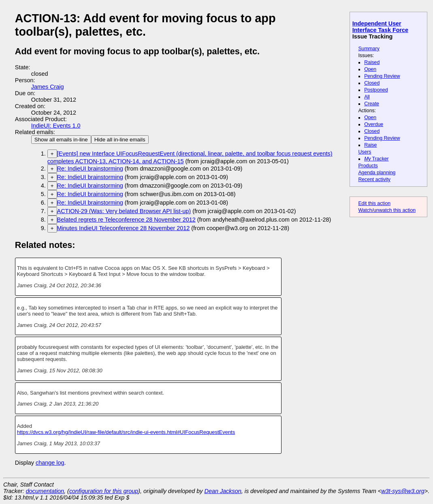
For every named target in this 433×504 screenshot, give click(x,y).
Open (370, 69)
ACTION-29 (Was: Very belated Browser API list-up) (124, 211)
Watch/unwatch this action (387, 210)
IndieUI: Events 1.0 (56, 126)
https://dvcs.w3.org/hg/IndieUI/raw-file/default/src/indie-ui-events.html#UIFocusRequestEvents (126, 432)
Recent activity (374, 179)
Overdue (374, 124)
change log (50, 463)
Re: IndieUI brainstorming (90, 169)
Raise (370, 145)
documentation (45, 491)
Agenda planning (377, 173)
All (367, 97)
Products (368, 166)
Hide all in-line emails (120, 140)
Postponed (376, 90)
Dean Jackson (223, 491)
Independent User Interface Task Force (380, 27)
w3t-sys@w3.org (403, 491)
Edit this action (374, 203)
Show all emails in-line (61, 140)
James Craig (48, 87)
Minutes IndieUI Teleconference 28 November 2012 (124, 228)
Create (372, 104)
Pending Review (382, 76)
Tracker (376, 159)
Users (365, 152)
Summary (369, 49)
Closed (372, 83)
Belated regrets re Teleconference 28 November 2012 (126, 220)
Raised (372, 62)
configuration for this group (104, 491)
